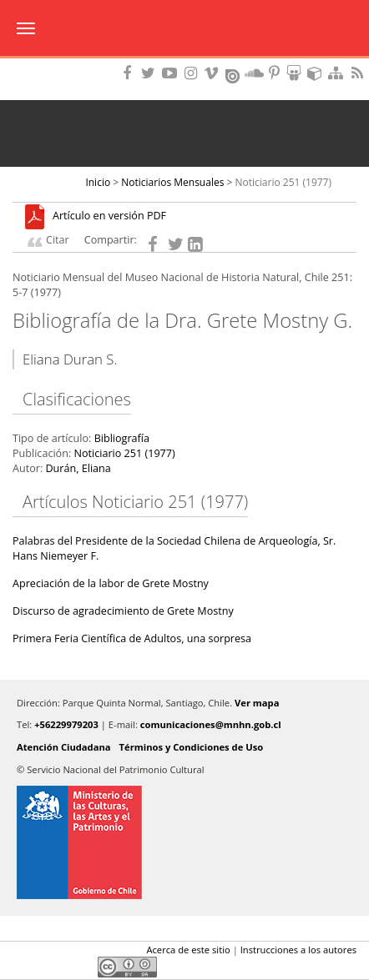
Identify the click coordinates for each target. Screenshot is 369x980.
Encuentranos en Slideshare (296, 73)
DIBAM (184, 63)
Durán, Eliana (78, 468)
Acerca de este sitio (188, 950)
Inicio (98, 182)
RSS (359, 73)
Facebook (23, 953)
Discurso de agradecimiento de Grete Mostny (123, 611)
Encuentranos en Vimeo (214, 73)
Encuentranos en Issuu (234, 74)
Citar (58, 240)
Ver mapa (257, 703)
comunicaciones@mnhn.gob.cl (211, 724)
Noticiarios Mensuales (172, 182)
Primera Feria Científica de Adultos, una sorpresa (132, 638)
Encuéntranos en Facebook (130, 73)
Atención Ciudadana (64, 747)
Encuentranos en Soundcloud (255, 73)
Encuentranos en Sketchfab (317, 73)
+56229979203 (66, 724)
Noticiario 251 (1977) (284, 182)
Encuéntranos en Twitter (151, 73)
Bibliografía (122, 438)
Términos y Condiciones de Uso (192, 747)
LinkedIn (79, 953)
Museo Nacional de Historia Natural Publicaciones (185, 29)
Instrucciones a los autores (298, 950)
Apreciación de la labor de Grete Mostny (111, 583)
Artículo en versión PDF (109, 216)
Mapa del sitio (338, 73)
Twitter (51, 953)
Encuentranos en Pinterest (275, 73)
